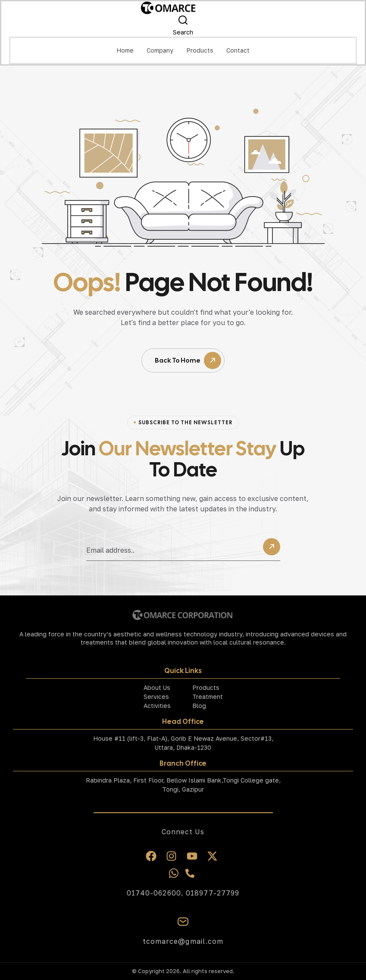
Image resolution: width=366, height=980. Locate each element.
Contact (238, 50)
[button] (160, 50)
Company (160, 50)
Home (125, 50)
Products (200, 50)
